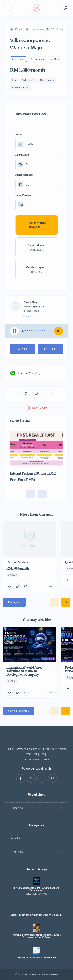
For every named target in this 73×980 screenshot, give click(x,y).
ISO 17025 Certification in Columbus (36, 958)
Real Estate (17, 852)
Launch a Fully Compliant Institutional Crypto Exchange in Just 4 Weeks (37, 936)
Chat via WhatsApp (25, 373)
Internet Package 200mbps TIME (33, 473)
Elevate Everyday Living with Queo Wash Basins (36, 915)
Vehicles (15, 838)
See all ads (29, 316)
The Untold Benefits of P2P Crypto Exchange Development (37, 889)
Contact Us (17, 808)
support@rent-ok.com (36, 759)
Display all (14, 602)
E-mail (50, 349)
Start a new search (18, 711)
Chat (23, 349)
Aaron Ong (30, 302)
